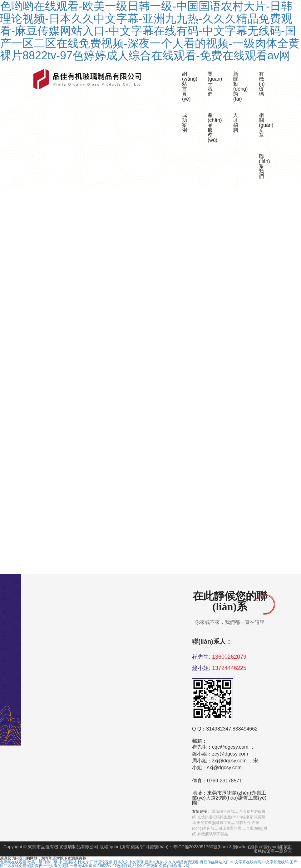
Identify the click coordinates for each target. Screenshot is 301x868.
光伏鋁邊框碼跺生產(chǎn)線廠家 (225, 817)
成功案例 (185, 123)
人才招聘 (236, 123)
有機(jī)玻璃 (262, 84)
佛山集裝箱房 (230, 828)
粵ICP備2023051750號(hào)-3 (202, 847)
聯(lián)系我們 (263, 166)
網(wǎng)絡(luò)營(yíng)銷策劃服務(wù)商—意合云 (262, 849)
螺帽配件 (244, 823)
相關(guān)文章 (263, 125)
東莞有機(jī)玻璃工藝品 (216, 823)
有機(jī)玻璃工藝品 (213, 834)
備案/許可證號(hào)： (152, 847)
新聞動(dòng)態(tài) (238, 86)
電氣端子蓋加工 (225, 811)
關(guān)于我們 (212, 84)
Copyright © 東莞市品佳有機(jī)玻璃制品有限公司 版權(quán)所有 (67, 847)
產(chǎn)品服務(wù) (212, 128)
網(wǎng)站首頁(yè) (186, 86)
